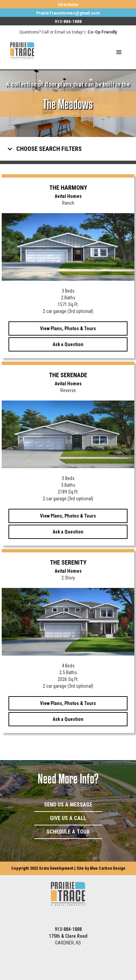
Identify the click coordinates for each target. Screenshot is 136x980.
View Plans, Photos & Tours (68, 328)
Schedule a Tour (68, 832)
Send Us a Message (68, 805)
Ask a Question (68, 344)
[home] (17, 51)
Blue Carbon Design (108, 868)
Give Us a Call (68, 818)
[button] (119, 52)
